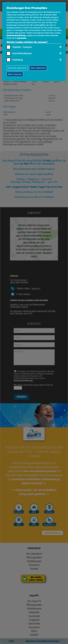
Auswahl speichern (17, 68)
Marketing (18, 60)
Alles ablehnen (38, 68)
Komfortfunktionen (22, 53)
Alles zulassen (15, 74)
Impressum (22, 38)
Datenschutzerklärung (16, 36)
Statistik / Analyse (22, 47)
